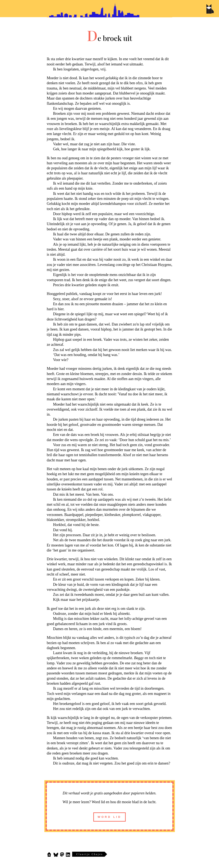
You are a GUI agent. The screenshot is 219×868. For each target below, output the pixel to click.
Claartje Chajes (90, 854)
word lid (110, 817)
